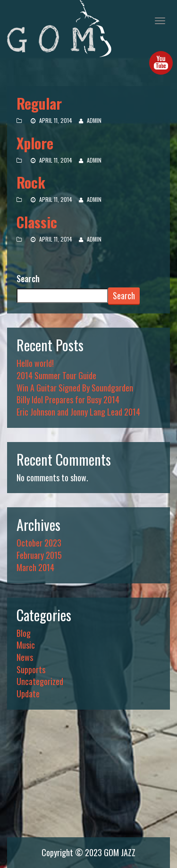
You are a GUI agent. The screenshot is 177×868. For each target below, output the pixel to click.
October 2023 (39, 543)
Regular (39, 103)
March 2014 (35, 567)
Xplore (35, 143)
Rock (31, 182)
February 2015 (39, 555)
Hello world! (35, 363)
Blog (24, 633)
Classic (37, 222)
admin (94, 120)
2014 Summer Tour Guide (56, 375)
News (25, 657)
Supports (31, 669)
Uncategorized (40, 681)
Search (28, 279)
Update (28, 694)
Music (26, 645)
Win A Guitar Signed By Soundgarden (75, 388)
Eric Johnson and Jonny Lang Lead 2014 (78, 412)
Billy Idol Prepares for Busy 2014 (68, 399)
